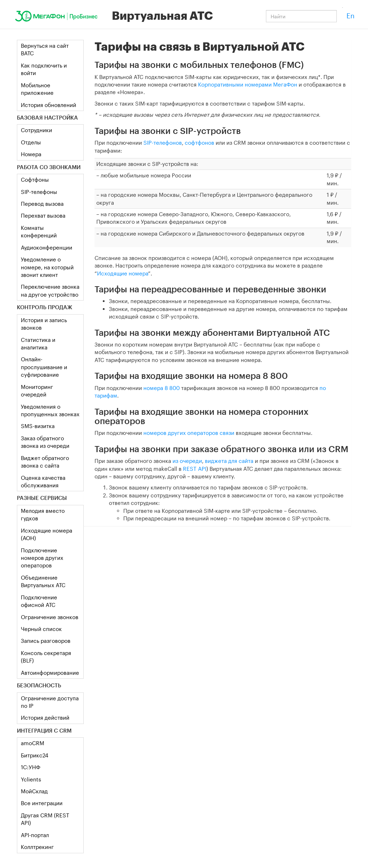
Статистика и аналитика (38, 344)
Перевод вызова (42, 204)
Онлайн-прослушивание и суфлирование (44, 367)
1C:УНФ (31, 767)
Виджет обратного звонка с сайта (45, 462)
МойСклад (34, 791)
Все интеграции (42, 803)
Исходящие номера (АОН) (47, 534)
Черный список (41, 629)
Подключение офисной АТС (39, 601)
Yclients (31, 779)
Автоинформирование (50, 673)
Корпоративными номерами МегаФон (248, 84)
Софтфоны (35, 180)
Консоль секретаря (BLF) (46, 657)
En (351, 16)
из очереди (187, 461)
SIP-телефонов (163, 143)
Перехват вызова (43, 215)
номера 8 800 (162, 388)
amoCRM (33, 743)
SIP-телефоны (39, 192)
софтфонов (199, 143)
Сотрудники (36, 130)
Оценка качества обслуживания (43, 481)
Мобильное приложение (37, 89)
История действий (45, 718)
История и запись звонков (44, 324)
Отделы (31, 142)
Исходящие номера (123, 273)
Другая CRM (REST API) (45, 819)
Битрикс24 (34, 755)
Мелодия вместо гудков (43, 514)
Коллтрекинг (37, 847)
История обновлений (49, 105)
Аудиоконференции (47, 247)
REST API (195, 469)
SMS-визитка (38, 426)
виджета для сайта (229, 461)
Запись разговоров (46, 641)
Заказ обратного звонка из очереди (45, 442)
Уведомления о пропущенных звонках (50, 410)
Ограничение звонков (50, 617)
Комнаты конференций (39, 231)
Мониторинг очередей (37, 391)
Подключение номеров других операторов (42, 558)
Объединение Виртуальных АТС (43, 581)
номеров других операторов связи (189, 433)
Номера (31, 154)
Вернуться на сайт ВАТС (45, 49)
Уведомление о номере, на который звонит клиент (47, 267)
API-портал (35, 835)
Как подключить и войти (44, 69)
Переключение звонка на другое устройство (50, 290)
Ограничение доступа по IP (50, 702)
